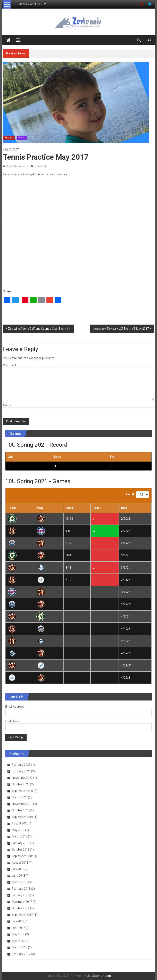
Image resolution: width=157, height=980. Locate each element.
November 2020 (22, 778)
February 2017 (21, 954)
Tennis (22, 138)
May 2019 (18, 830)
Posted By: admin (15, 166)
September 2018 (22, 856)
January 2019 (21, 843)
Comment (10, 365)
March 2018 (20, 882)
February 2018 (21, 889)
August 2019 (20, 823)
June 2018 (19, 876)
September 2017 (22, 915)
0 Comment (39, 166)
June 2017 (19, 928)
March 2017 (20, 947)
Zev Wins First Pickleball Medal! (52, 53)
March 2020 (20, 797)
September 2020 (22, 791)
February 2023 (21, 765)
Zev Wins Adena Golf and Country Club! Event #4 (39, 329)
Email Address (15, 707)
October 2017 (21, 908)
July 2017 (18, 921)
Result (130, 494)
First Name (12, 721)
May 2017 (18, 934)
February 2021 (21, 771)
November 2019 (22, 804)
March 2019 (20, 836)
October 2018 (21, 850)
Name (7, 405)
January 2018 (21, 895)
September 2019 (22, 817)
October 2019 (21, 810)
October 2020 (21, 784)
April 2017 (18, 941)
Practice (9, 138)
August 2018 (20, 863)
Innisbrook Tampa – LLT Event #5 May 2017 (121, 329)
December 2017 (22, 902)
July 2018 (18, 869)
